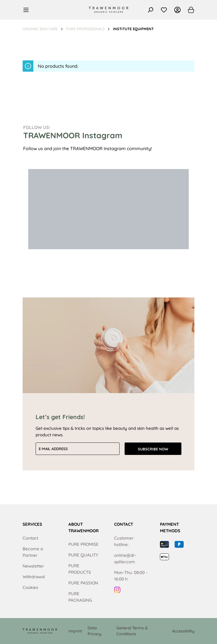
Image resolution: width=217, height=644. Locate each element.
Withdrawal (34, 577)
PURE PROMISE (83, 544)
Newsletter (33, 566)
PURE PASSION (83, 583)
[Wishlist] (164, 10)
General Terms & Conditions (132, 631)
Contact (30, 538)
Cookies (30, 587)
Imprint (75, 631)
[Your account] (177, 10)
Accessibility (183, 631)
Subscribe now (153, 449)
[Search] (150, 10)
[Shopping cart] (189, 10)
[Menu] (28, 10)
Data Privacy (95, 631)
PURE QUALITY (83, 555)
